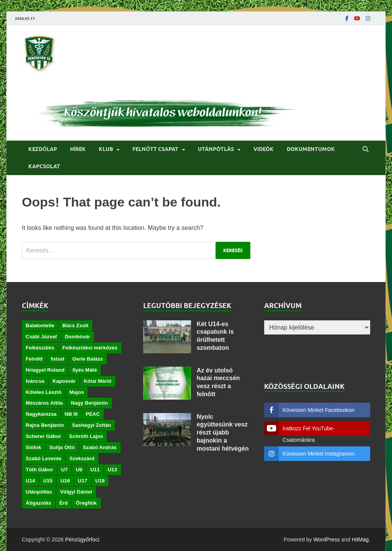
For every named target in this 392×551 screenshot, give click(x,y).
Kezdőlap (43, 149)
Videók (264, 149)
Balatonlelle (40, 326)
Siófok (33, 447)
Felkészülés (40, 348)
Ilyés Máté (85, 370)
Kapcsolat (44, 166)
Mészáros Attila (44, 403)
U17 (82, 481)
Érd (64, 503)
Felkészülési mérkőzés (90, 348)
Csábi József (41, 337)
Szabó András (100, 447)
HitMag (360, 540)
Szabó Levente (43, 458)
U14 (30, 481)
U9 (79, 470)
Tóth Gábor (39, 470)
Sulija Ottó (62, 447)
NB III (71, 414)
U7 (65, 470)
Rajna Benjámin (45, 425)
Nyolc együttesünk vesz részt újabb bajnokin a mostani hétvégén (223, 433)
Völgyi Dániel (76, 492)
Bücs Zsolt (75, 326)
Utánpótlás (216, 149)
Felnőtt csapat (155, 149)
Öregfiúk (86, 503)
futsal (57, 359)
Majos (77, 392)
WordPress (327, 540)
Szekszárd (82, 458)
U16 (65, 481)
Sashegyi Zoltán (91, 425)
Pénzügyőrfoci (82, 540)
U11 (95, 470)
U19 (100, 481)
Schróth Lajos (86, 436)
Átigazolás (38, 503)
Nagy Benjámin (89, 403)
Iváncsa (35, 381)
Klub (106, 149)
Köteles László (43, 392)
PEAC (93, 414)
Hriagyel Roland (45, 370)
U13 (112, 470)
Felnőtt (34, 359)
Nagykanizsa (41, 414)
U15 (47, 481)
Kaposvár (64, 381)
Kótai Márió (98, 381)
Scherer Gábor (43, 436)
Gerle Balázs (88, 359)
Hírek (78, 149)
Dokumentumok (311, 149)
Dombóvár (77, 337)
